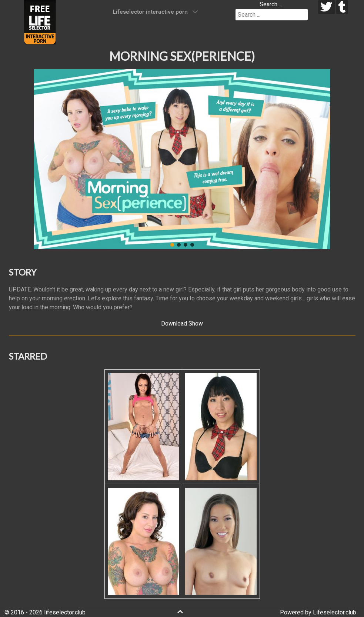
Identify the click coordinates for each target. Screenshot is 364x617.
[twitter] (326, 7)
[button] (46, 159)
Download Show (182, 323)
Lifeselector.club (335, 612)
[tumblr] (342, 7)
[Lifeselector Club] (40, 22)
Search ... (271, 4)
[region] (182, 159)
